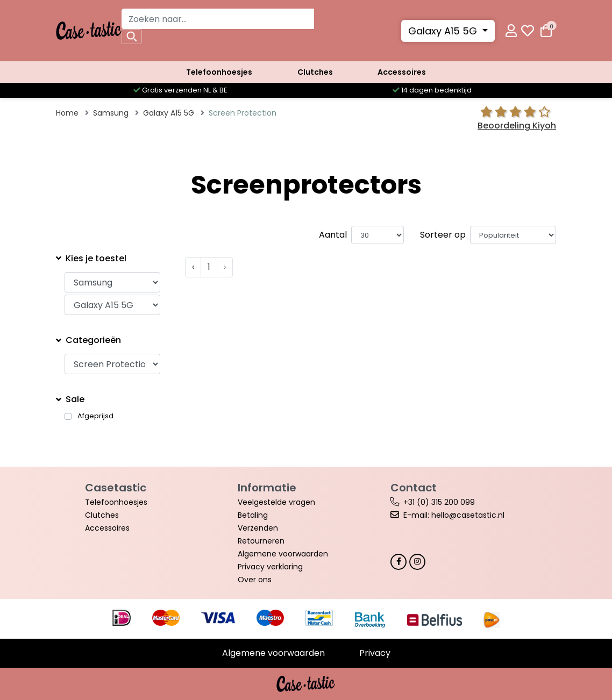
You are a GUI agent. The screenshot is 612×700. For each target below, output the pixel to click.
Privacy (375, 653)
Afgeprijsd (95, 416)
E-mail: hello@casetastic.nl (454, 515)
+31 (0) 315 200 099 (439, 502)
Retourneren (261, 541)
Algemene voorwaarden (283, 554)
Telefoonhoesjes (219, 72)
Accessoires (402, 72)
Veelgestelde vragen (276, 502)
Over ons (255, 580)
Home (67, 113)
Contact (414, 488)
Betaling (253, 515)
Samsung (111, 113)
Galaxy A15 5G (444, 31)
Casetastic (116, 488)
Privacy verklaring (270, 567)
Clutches (315, 72)
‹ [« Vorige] (193, 267)
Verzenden (258, 528)
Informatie (267, 488)
